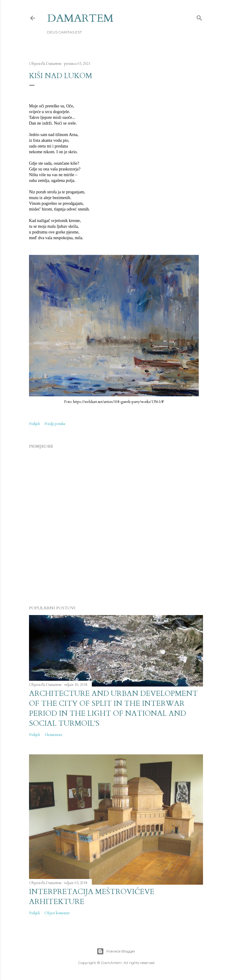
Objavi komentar (57, 913)
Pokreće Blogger (116, 951)
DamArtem (80, 18)
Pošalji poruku (55, 424)
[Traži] (199, 17)
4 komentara (53, 735)
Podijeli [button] (34, 424)
